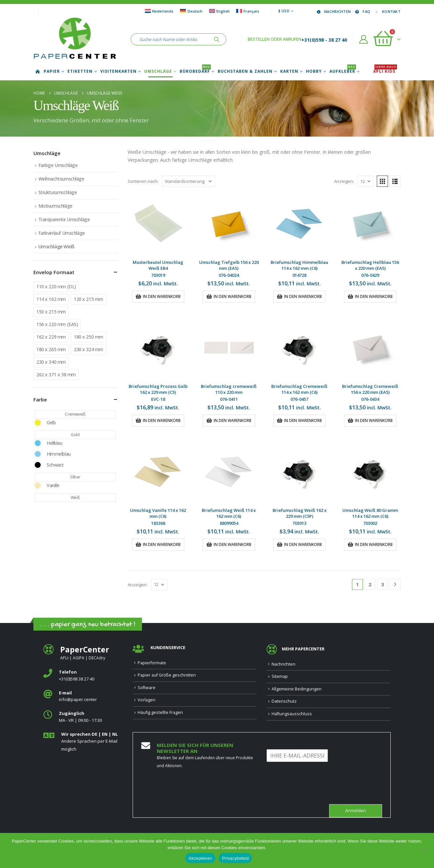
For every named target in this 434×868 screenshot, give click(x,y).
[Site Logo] (75, 39)
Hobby (314, 71)
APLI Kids (385, 71)
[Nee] (426, 850)
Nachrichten (333, 11)
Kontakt (387, 11)
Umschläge (158, 71)
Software (147, 688)
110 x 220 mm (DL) (56, 287)
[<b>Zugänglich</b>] (83, 717)
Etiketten (80, 71)
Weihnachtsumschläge (61, 179)
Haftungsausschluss (292, 714)
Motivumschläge (55, 206)
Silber (75, 477)
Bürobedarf (195, 71)
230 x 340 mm (51, 362)
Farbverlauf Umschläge (62, 233)
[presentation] (317, 793)
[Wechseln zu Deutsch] (191, 11)
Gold (75, 435)
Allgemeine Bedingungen (297, 689)
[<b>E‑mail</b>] (83, 697)
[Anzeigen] (365, 181)
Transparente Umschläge (64, 219)
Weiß (75, 497)
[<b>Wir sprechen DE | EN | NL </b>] (83, 742)
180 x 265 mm (51, 349)
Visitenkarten (118, 71)
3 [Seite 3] (383, 584)
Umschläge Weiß (56, 247)
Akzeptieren (200, 858)
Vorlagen (147, 700)
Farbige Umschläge (58, 165)
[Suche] (217, 39)
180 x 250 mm (88, 337)
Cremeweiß (75, 414)
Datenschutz (284, 701)
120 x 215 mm (88, 299)
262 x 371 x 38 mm (56, 374)
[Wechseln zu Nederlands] (159, 11)
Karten (289, 71)
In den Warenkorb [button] (162, 296)
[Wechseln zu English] (219, 11)
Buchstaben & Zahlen (245, 71)
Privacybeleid (235, 858)
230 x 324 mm (88, 349)
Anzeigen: (344, 181)
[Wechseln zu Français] (248, 11)
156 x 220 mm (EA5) (57, 324)
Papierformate (152, 663)
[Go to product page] (158, 224)
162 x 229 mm (51, 337)
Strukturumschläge (58, 192)
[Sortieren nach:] (188, 181)
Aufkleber (343, 71)
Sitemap (280, 676)
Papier (52, 71)
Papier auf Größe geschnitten (167, 675)
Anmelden (356, 811)
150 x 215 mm (51, 312)
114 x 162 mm (51, 299)
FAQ (362, 11)
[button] (382, 181)
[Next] (395, 584)
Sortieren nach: (143, 181)
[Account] (364, 39)
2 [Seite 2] (370, 584)
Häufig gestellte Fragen (160, 712)
